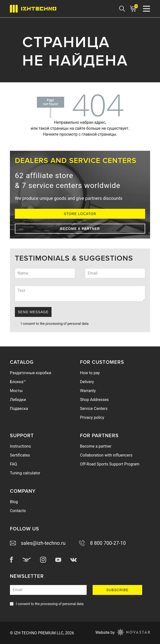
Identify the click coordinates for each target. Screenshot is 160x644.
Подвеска (19, 409)
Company (23, 491)
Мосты (16, 391)
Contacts (18, 511)
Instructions (20, 446)
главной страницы (99, 134)
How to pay (90, 373)
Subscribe (117, 590)
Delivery (87, 382)
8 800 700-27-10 (102, 543)
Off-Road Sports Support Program (110, 464)
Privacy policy (92, 417)
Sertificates (20, 455)
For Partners (99, 436)
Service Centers (94, 409)
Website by (123, 633)
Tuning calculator (25, 473)
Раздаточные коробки (31, 373)
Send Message (33, 312)
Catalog (22, 362)
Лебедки (18, 400)
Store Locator (80, 214)
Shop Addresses (94, 400)
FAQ (13, 464)
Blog (14, 502)
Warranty (88, 391)
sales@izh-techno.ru (38, 543)
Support (22, 436)
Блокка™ (18, 382)
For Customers (102, 362)
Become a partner (80, 229)
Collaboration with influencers (106, 455)
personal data (78, 324)
